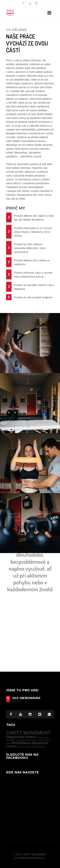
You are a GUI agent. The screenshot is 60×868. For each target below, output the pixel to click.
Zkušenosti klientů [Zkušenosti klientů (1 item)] (38, 747)
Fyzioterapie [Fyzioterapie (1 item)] (11, 740)
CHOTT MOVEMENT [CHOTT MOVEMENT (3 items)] (28, 733)
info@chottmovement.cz (30, 858)
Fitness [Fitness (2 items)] (31, 737)
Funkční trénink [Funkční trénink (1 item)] (43, 737)
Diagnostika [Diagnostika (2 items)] (15, 737)
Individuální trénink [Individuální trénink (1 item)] (23, 740)
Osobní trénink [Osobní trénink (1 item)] (36, 740)
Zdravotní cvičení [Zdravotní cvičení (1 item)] (24, 747)
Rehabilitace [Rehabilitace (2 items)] (21, 743)
